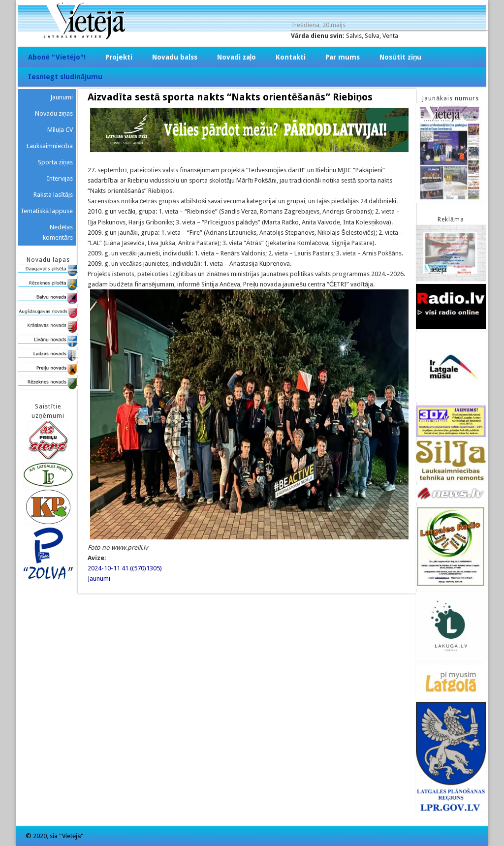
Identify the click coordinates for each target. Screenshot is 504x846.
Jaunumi (99, 579)
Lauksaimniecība (50, 146)
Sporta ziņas (55, 162)
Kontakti (291, 57)
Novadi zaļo (237, 57)
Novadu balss (175, 57)
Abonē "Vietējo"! (57, 57)
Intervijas (60, 178)
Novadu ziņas (54, 113)
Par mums (343, 57)
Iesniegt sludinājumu (65, 77)
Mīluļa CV (60, 130)
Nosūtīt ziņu (400, 57)
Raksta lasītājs (53, 195)
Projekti (119, 57)
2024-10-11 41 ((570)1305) (125, 568)
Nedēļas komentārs (58, 232)
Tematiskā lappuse (47, 211)
